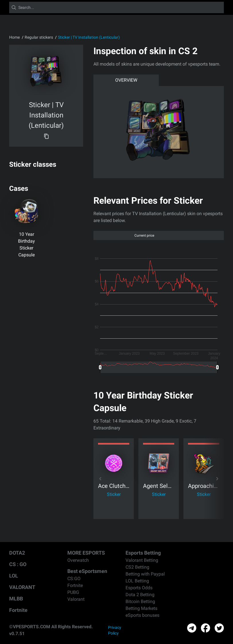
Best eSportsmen (87, 571)
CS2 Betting (137, 567)
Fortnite (18, 610)
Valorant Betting (142, 560)
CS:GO (74, 579)
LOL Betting (137, 581)
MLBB (16, 599)
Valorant (76, 599)
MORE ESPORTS (86, 553)
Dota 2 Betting (140, 595)
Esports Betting (143, 553)
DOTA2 (17, 553)
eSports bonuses (142, 615)
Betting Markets (141, 608)
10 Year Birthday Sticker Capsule (27, 245)
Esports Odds (139, 588)
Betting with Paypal (145, 574)
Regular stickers (39, 37)
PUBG (73, 592)
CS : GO (18, 564)
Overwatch (78, 560)
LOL (14, 576)
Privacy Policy (115, 630)
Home (14, 37)
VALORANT (22, 587)
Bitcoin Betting (140, 601)
